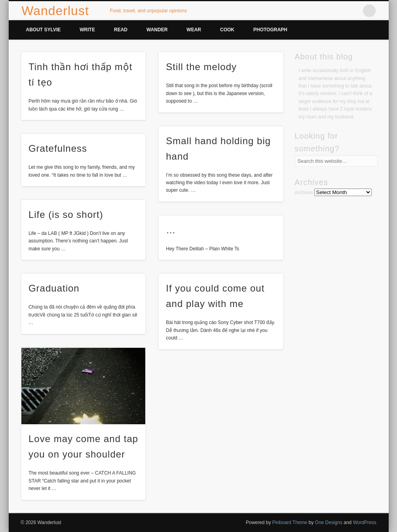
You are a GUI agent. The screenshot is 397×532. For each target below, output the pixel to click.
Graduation (54, 288)
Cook (227, 30)
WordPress (365, 522)
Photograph (270, 30)
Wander (157, 30)
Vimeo (353, 11)
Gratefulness (58, 148)
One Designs (329, 522)
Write (87, 30)
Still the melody (201, 67)
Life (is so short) (66, 215)
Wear (194, 30)
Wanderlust (55, 11)
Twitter (337, 11)
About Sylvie (44, 30)
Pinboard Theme (290, 522)
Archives (304, 193)
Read (121, 30)
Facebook (320, 11)
